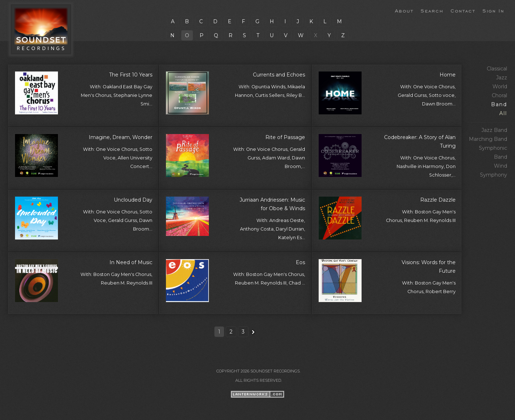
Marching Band (488, 139)
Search (432, 10)
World (500, 87)
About (404, 10)
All (503, 113)
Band (499, 104)
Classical (497, 69)
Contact (463, 10)
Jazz (502, 78)
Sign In (493, 10)
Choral (499, 95)
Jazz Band (494, 130)
